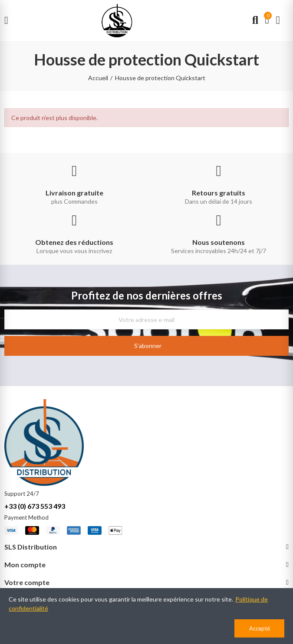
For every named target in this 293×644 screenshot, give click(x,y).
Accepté (260, 628)
